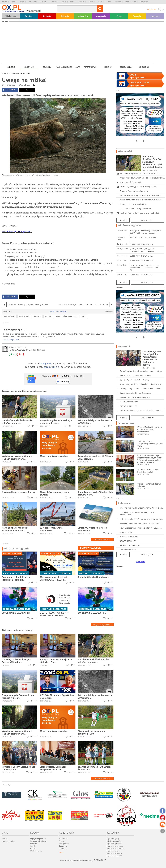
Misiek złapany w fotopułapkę (17, 231)
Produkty (33, 844)
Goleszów (54, 2)
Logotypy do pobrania (38, 839)
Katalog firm (83, 16)
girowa (37, 316)
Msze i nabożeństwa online (131, 182)
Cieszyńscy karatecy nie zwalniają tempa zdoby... (141, 371)
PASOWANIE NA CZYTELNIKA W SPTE (135, 375)
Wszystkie (11, 67)
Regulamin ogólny (113, 839)
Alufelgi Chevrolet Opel (130, 545)
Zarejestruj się (51, 367)
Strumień (118, 2)
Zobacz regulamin (11, 340)
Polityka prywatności (114, 841)
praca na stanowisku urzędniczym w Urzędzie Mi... (141, 508)
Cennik (33, 846)
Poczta (61, 852)
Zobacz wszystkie (102, 540)
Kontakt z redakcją (8, 841)
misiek (48, 316)
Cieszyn (21, 2)
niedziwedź (9, 316)
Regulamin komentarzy (115, 846)
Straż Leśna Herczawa (67, 316)
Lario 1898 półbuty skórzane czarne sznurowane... (141, 519)
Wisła (134, 2)
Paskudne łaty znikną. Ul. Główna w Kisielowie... (140, 195)
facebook (9, 90)
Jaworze (90, 2)
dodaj (90, 548)
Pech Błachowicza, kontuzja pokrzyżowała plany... (141, 200)
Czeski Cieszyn (32, 2)
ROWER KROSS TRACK (129, 537)
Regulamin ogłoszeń (114, 844)
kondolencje (144, 67)
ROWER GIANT (126, 532)
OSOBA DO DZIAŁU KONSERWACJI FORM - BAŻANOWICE (137, 513)
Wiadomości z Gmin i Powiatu (69, 67)
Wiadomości (11, 16)
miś (84, 316)
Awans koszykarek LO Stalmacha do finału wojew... (141, 384)
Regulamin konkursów (114, 853)
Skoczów (109, 2)
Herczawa (24, 316)
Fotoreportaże (90, 67)
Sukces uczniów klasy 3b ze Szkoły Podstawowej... (141, 411)
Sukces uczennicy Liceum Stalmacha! (136, 393)
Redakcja (5, 839)
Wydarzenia (25, 73)
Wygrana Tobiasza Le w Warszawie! (135, 191)
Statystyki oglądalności (38, 841)
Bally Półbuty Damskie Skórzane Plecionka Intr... (140, 523)
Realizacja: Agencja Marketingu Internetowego (83, 860)
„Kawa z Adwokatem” (129, 402)
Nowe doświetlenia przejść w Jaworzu (136, 209)
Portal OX (140, 562)
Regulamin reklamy (113, 851)
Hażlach (63, 2)
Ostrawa (99, 2)
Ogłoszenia (101, 16)
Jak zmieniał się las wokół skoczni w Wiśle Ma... (140, 173)
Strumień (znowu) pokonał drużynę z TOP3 (138, 187)
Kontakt (33, 848)
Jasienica (81, 2)
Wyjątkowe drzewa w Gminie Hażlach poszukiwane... (142, 178)
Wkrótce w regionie (16, 549)
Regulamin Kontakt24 (114, 856)
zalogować (46, 363)
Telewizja (65, 16)
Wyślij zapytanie (36, 851)
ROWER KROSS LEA (128, 541)
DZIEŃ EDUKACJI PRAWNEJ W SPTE (134, 380)
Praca (119, 16)
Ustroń (127, 2)
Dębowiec (44, 2)
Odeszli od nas (126, 67)
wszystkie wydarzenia (102, 625)
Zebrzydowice (144, 2)
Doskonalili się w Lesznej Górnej (133, 204)
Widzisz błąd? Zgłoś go (58, 311)
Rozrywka (137, 16)
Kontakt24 (47, 16)
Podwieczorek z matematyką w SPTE (135, 397)
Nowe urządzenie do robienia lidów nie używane (141, 528)
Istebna (72, 2)
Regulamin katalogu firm (115, 848)
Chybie (13, 2)
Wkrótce (29, 16)
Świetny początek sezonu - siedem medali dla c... (141, 389)
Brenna (5, 2)
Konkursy (155, 16)
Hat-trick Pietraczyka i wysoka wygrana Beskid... (140, 213)
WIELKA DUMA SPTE (128, 406)
